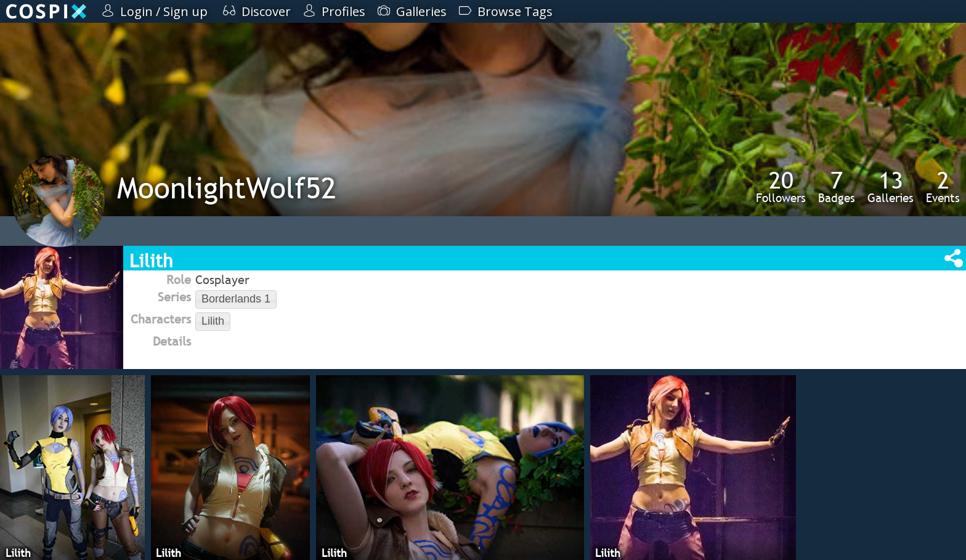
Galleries (891, 187)
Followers (781, 187)
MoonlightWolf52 (227, 188)
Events (943, 187)
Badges (837, 187)
